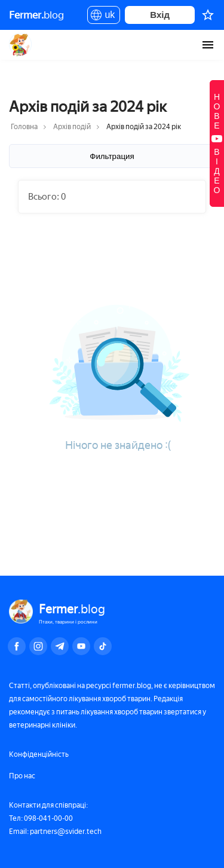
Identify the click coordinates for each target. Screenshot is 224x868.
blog (36, 15)
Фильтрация (112, 156)
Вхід (160, 15)
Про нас (22, 776)
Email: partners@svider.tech (55, 832)
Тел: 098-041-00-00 (41, 818)
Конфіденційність (39, 754)
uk (104, 17)
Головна (24, 127)
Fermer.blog (21, 45)
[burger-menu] (208, 45)
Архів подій (72, 127)
